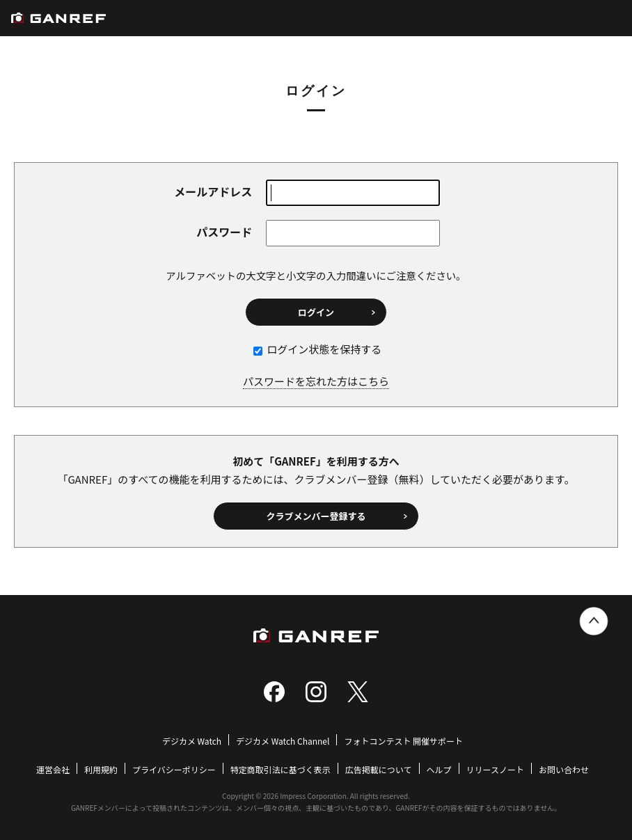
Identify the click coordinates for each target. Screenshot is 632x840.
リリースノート (495, 769)
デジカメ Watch (192, 741)
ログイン (316, 312)
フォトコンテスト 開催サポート (403, 741)
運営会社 (53, 769)
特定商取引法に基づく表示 (281, 769)
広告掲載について (379, 769)
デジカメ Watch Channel (283, 741)
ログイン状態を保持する (317, 349)
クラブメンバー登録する (316, 516)
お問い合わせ (564, 769)
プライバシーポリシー (174, 769)
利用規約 (101, 769)
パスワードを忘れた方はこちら (316, 381)
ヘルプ (439, 769)
